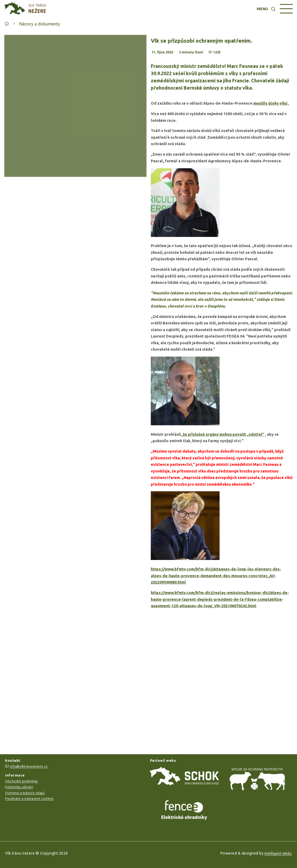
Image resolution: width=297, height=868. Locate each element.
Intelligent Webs (278, 853)
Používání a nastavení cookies (29, 798)
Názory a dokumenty (40, 24)
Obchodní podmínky (22, 781)
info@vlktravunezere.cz (28, 766)
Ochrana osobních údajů (25, 793)
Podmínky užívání (19, 787)
